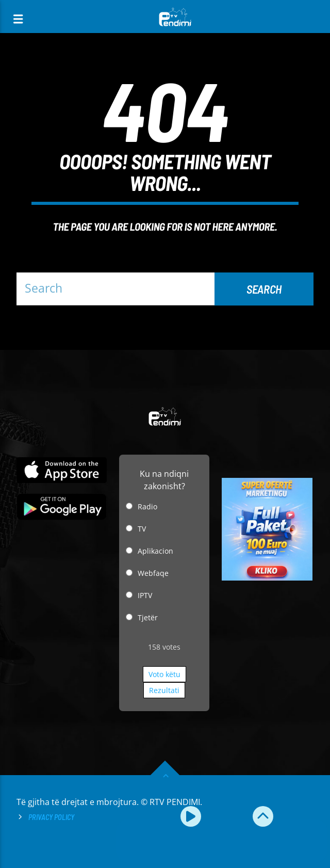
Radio (147, 507)
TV (142, 529)
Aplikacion (155, 551)
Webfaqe (153, 573)
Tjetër (148, 617)
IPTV (145, 595)
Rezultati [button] (164, 690)
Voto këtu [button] (164, 674)
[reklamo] (267, 578)
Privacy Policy (51, 817)
